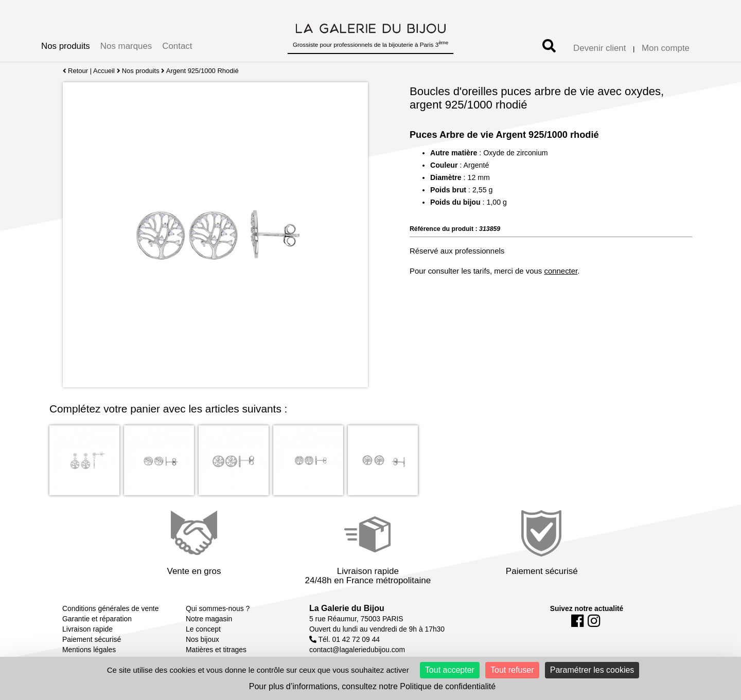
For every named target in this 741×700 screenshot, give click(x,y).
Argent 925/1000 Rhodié (202, 71)
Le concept (203, 629)
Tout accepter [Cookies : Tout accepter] (450, 670)
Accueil (104, 71)
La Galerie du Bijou (347, 608)
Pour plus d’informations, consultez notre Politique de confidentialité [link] (372, 686)
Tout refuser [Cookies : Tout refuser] (512, 670)
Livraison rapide (87, 629)
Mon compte (666, 48)
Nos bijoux (202, 639)
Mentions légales (89, 650)
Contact (177, 46)
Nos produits (66, 46)
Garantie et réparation (97, 619)
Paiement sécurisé (92, 639)
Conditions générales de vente (110, 608)
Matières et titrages (216, 650)
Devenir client (599, 48)
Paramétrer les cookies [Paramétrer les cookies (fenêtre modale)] (592, 670)
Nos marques (126, 46)
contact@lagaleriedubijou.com (357, 650)
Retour (75, 71)
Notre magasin (209, 619)
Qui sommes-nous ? (218, 608)
